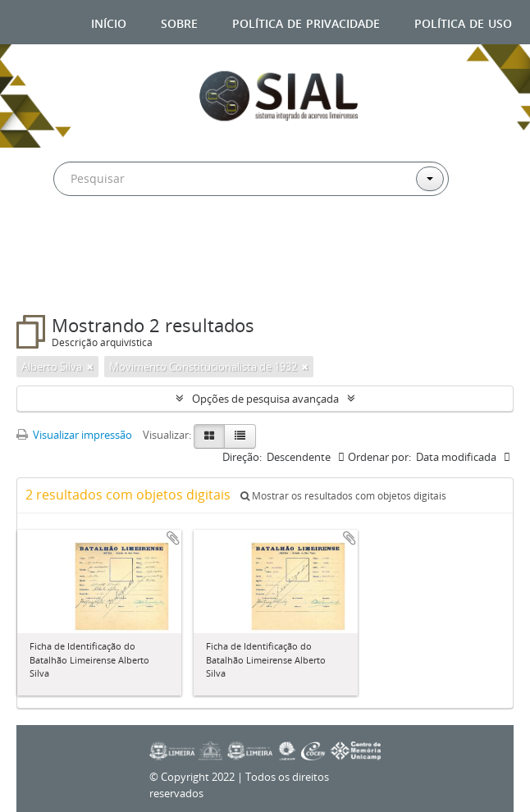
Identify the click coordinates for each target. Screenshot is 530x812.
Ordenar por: (379, 457)
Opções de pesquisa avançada (265, 399)
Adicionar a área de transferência (173, 538)
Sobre (179, 22)
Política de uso (463, 22)
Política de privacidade (306, 22)
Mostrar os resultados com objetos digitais (343, 496)
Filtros (57, 282)
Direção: (242, 457)
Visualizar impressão (74, 435)
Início (109, 22)
